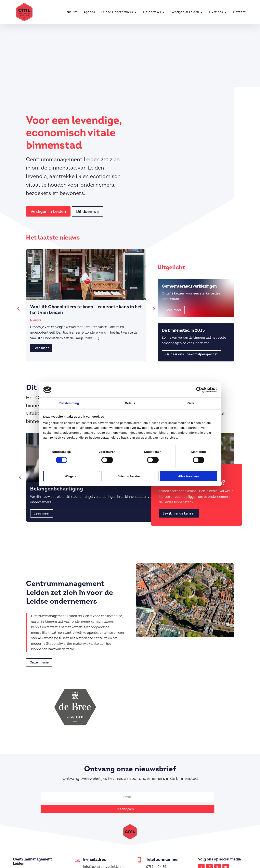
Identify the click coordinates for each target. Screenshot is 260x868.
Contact (239, 12)
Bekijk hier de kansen (179, 510)
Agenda (89, 12)
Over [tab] (191, 403)
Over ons (216, 12)
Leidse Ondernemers (117, 12)
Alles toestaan (188, 476)
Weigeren (72, 476)
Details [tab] (130, 403)
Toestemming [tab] (69, 403)
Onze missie (39, 659)
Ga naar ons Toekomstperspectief (191, 351)
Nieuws (72, 12)
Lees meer (41, 345)
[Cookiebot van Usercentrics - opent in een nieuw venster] (199, 390)
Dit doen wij (152, 12)
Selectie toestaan (130, 476)
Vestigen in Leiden (185, 12)
